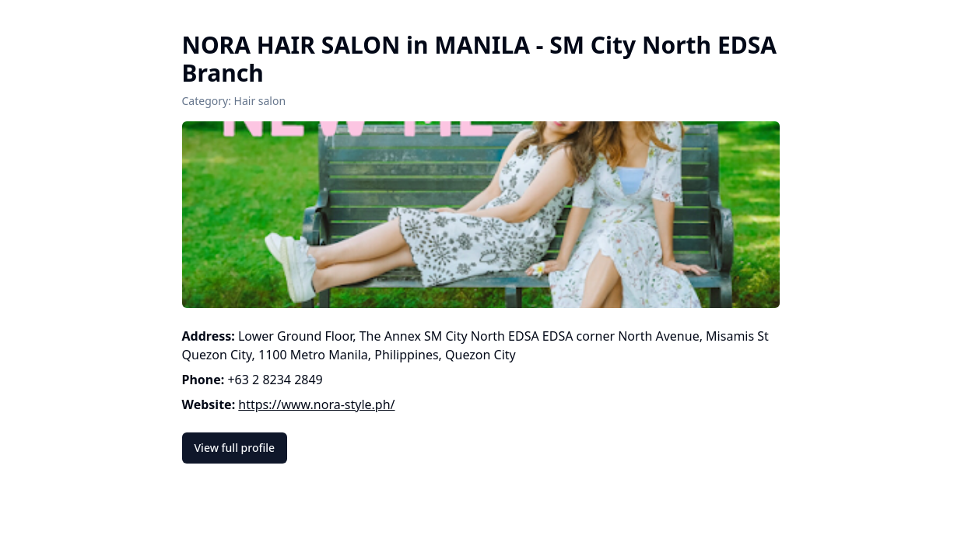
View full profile (235, 448)
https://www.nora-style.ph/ (316, 404)
